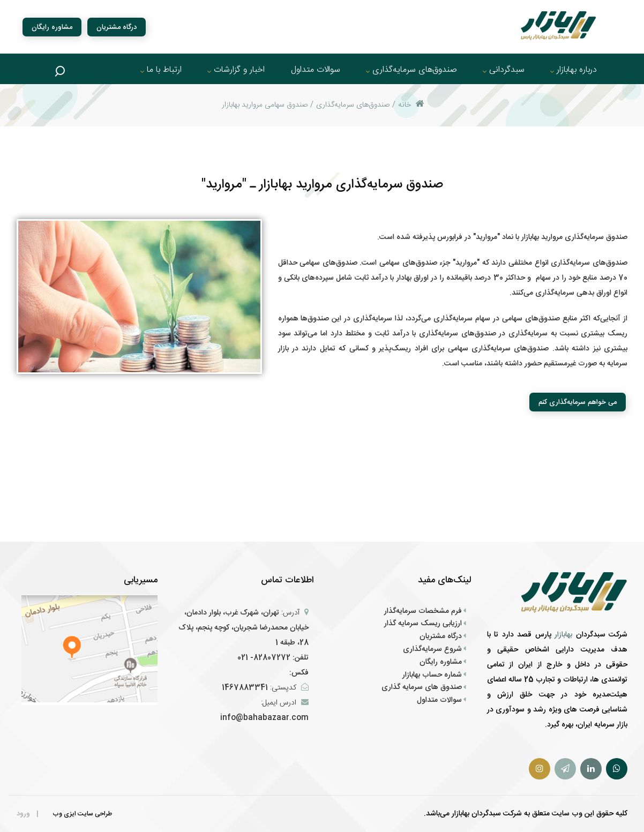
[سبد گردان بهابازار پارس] (558, 27)
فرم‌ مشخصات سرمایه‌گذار (423, 611)
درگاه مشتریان (117, 27)
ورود (23, 814)
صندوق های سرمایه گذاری (422, 687)
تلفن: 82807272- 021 (273, 658)
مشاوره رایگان (52, 27)
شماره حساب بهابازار (432, 675)
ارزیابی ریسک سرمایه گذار (423, 624)
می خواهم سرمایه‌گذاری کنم (578, 402)
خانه (411, 105)
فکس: (298, 673)
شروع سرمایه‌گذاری (432, 649)
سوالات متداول (439, 700)
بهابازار (565, 635)
